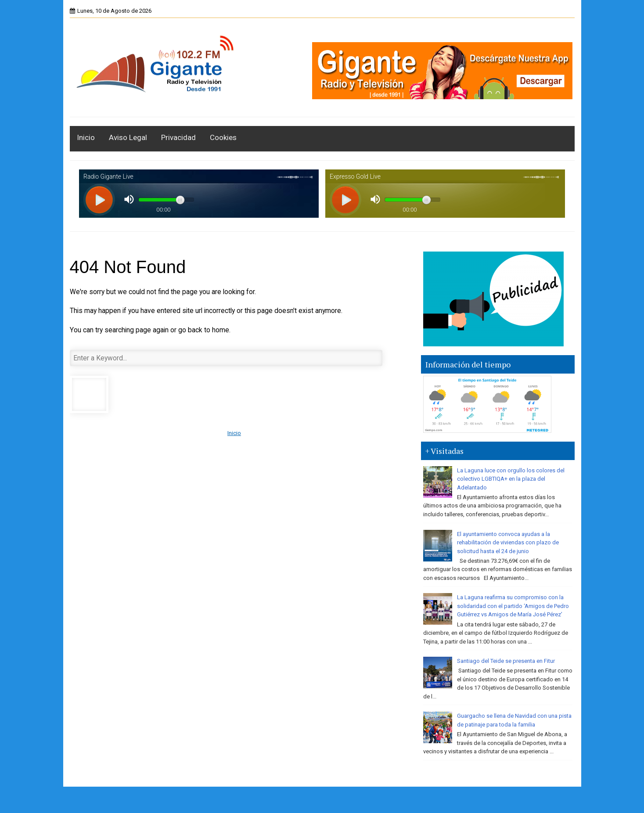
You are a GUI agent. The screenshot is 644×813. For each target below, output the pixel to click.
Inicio (86, 137)
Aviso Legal (128, 137)
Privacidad (178, 137)
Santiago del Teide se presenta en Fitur (506, 661)
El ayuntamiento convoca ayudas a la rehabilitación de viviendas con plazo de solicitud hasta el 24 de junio (508, 543)
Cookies (223, 137)
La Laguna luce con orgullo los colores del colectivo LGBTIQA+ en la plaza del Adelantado (511, 479)
